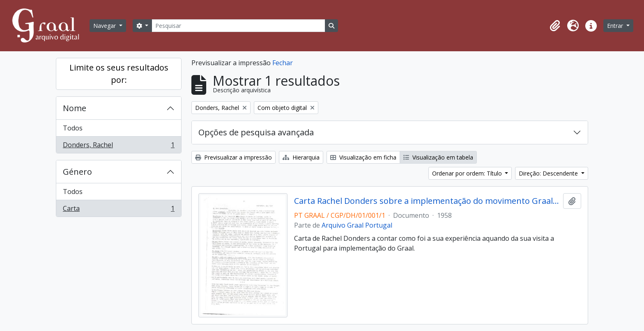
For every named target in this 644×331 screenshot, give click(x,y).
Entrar (616, 26)
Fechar (283, 63)
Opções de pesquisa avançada (256, 132)
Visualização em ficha (363, 157)
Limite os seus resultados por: (119, 74)
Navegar (105, 26)
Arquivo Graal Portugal (357, 225)
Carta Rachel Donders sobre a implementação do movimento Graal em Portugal (427, 201)
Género (77, 172)
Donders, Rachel (118, 146)
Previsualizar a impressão (233, 157)
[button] (555, 26)
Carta (118, 210)
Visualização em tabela (438, 157)
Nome (75, 108)
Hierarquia (301, 157)
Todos (73, 128)
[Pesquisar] (238, 26)
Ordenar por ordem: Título (468, 173)
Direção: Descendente (549, 173)
